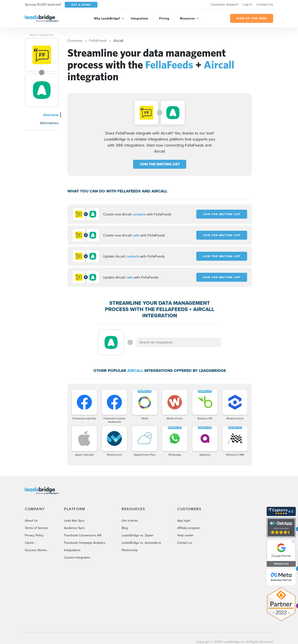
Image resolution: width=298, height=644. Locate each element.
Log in (247, 4)
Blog (125, 528)
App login (184, 521)
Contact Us (265, 4)
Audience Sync (74, 528)
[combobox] (179, 342)
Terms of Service (36, 528)
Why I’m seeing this (42, 35)
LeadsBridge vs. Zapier (138, 535)
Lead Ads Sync (74, 521)
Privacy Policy (34, 535)
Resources (187, 18)
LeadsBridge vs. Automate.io (141, 543)
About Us (31, 521)
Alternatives (49, 123)
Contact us (185, 543)
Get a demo (130, 521)
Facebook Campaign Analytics (85, 543)
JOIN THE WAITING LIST (160, 164)
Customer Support (224, 4)
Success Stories (36, 550)
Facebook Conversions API (83, 535)
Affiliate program (189, 528)
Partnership (130, 550)
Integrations (140, 18)
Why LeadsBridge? (107, 18)
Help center (185, 535)
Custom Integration (77, 558)
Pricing (164, 18)
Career (30, 543)
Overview (51, 115)
